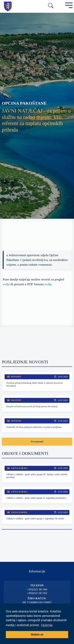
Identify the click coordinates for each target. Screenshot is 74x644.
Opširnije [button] (47, 625)
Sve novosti (37, 442)
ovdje (6, 284)
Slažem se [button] (37, 635)
